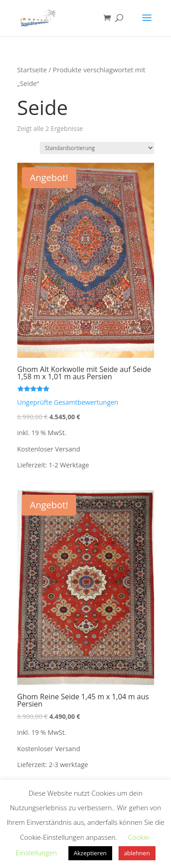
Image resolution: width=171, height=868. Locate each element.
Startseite (32, 70)
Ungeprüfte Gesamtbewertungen (68, 402)
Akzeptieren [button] (90, 853)
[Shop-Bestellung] (97, 148)
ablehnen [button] (137, 853)
